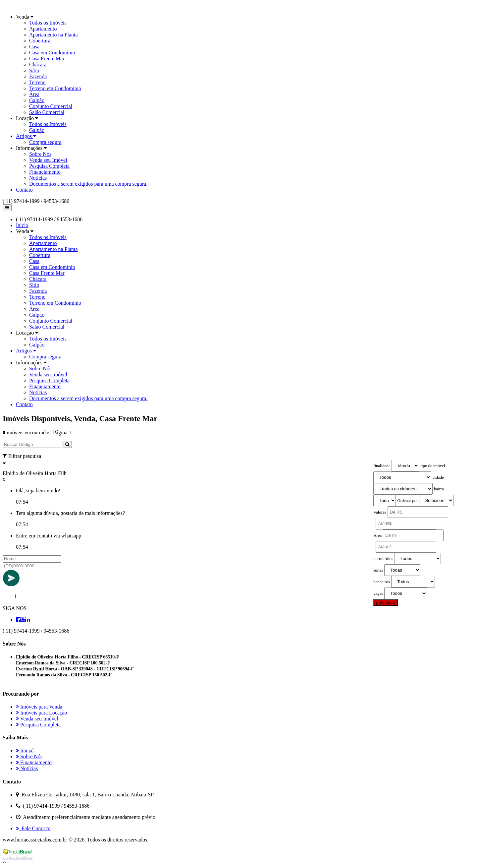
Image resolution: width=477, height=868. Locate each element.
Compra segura (45, 142)
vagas (378, 593)
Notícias (38, 178)
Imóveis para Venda (39, 707)
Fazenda (38, 76)
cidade (438, 477)
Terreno (37, 82)
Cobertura (40, 41)
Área (34, 94)
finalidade (382, 466)
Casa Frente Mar (47, 59)
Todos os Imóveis (48, 23)
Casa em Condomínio (52, 53)
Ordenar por (407, 501)
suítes (378, 570)
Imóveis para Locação (41, 713)
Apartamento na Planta (53, 35)
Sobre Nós (40, 154)
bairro (439, 489)
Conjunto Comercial (51, 106)
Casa (34, 47)
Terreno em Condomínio (55, 88)
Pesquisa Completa (49, 166)
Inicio (22, 225)
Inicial (25, 750)
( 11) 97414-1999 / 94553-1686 (36, 201)
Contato (24, 190)
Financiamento (45, 172)
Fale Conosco (33, 828)
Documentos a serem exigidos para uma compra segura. (88, 184)
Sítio (34, 70)
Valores (380, 512)
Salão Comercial (47, 112)
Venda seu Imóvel (48, 160)
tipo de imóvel (433, 466)
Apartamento (43, 29)
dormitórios (383, 559)
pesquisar (386, 603)
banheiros (382, 582)
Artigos (26, 136)
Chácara (38, 64)
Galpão (37, 100)
